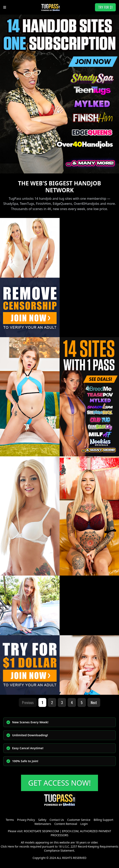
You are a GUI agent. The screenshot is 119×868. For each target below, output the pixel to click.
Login (84, 824)
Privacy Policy (26, 820)
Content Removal (66, 824)
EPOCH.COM (70, 831)
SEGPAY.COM (51, 831)
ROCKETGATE (33, 831)
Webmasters (43, 824)
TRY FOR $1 (105, 7)
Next (94, 702)
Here (11, 846)
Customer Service (79, 820)
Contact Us (57, 820)
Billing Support (103, 820)
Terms (10, 820)
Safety (42, 820)
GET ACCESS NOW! (60, 783)
